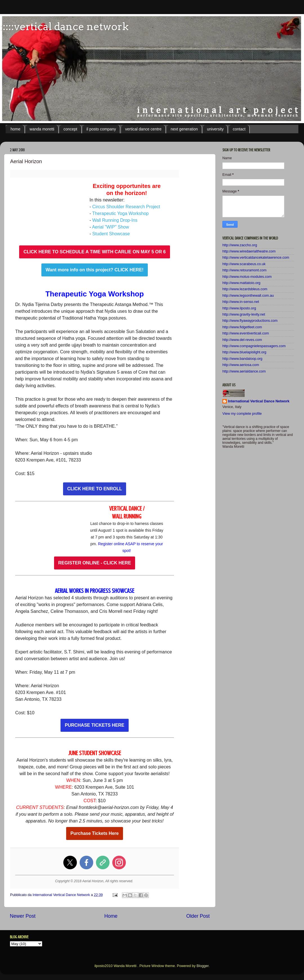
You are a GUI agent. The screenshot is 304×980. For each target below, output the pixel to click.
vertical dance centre (143, 129)
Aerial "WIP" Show (110, 227)
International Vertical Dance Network (259, 401)
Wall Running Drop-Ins (115, 220)
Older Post (198, 916)
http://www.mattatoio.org (241, 283)
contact (239, 129)
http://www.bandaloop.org (242, 359)
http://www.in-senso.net (241, 302)
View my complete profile (242, 414)
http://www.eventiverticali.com (246, 333)
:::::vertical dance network (64, 26)
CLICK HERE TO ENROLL (95, 489)
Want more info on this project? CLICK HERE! (95, 270)
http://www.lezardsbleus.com (245, 289)
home (16, 129)
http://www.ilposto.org (239, 308)
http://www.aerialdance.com (244, 371)
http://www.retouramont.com (244, 270)
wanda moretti (42, 129)
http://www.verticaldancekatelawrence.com (256, 258)
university (215, 129)
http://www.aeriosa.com (241, 365)
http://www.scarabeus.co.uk (244, 264)
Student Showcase (111, 234)
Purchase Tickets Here (94, 833)
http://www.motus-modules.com (247, 277)
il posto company (101, 129)
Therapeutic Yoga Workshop (120, 213)
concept (70, 129)
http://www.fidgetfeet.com (242, 327)
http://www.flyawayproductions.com (250, 321)
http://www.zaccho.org (240, 245)
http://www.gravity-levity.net (244, 314)
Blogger (203, 966)
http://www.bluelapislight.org (244, 352)
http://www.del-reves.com (242, 340)
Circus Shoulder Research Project (126, 207)
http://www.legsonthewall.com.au (248, 296)
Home (111, 916)
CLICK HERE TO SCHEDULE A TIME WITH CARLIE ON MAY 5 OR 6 (94, 252)
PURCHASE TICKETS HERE (95, 725)
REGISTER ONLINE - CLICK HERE (95, 563)
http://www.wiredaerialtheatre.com (249, 251)
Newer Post (23, 916)
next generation (184, 129)
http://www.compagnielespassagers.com (254, 346)
